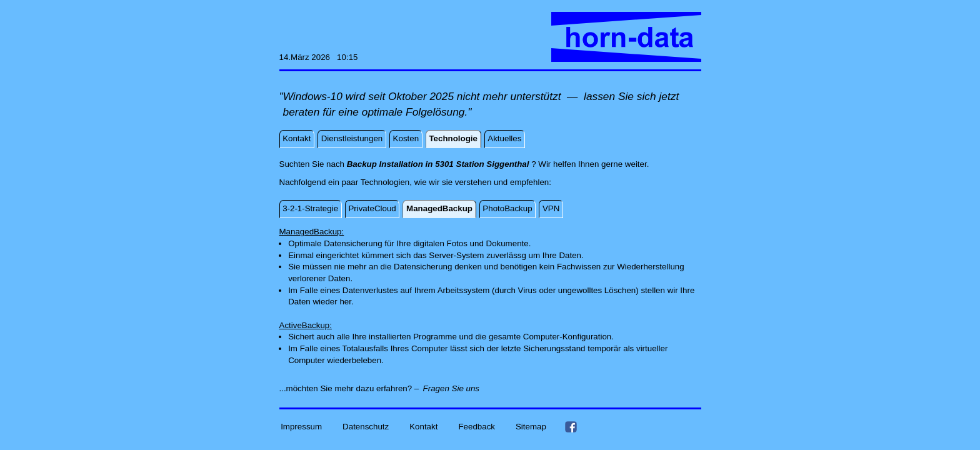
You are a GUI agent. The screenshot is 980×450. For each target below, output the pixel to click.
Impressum (301, 427)
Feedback (477, 427)
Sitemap (531, 427)
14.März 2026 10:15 (319, 57)
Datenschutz (366, 427)
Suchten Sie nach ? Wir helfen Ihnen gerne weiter (463, 164)
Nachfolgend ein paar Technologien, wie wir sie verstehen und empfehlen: (415, 182)
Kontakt (423, 427)
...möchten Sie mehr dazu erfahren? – (349, 388)
